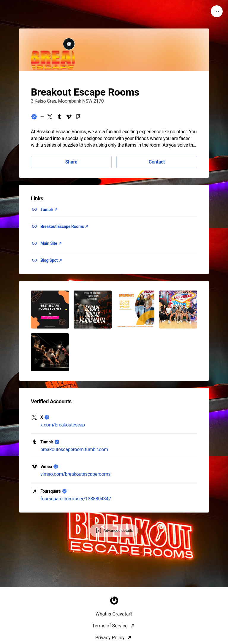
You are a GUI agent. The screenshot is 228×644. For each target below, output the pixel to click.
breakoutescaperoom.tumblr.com (74, 449)
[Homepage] (114, 637)
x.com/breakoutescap (63, 425)
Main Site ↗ (51, 243)
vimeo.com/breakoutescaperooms (75, 474)
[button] (50, 310)
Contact (157, 162)
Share (71, 162)
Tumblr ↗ (49, 210)
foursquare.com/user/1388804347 (76, 499)
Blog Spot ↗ (51, 260)
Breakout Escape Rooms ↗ (64, 226)
